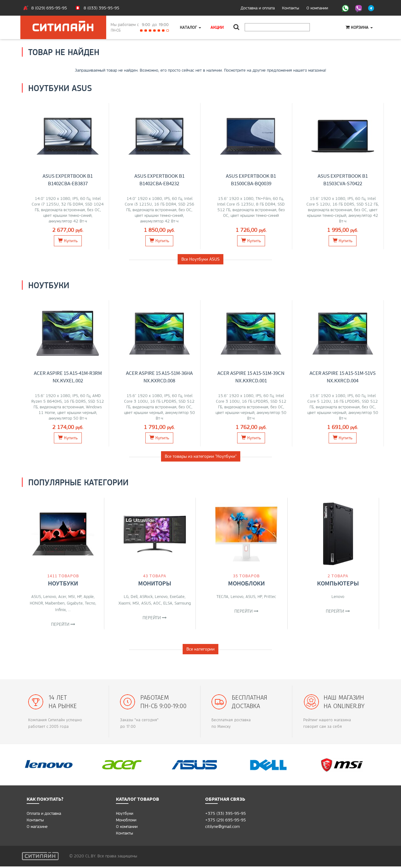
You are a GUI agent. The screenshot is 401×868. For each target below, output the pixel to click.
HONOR (36, 603)
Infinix (60, 610)
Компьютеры (338, 583)
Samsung (183, 603)
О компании (317, 8)
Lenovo (50, 596)
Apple (89, 596)
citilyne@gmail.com (222, 828)
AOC (157, 603)
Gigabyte (75, 603)
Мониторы (155, 583)
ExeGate (177, 596)
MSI (72, 596)
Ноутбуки (63, 583)
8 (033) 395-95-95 (102, 8)
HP (79, 596)
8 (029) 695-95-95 (49, 8)
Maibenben (55, 603)
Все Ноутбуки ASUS (200, 259)
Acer (62, 596)
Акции (217, 27)
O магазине (37, 828)
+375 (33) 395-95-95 (226, 815)
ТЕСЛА (222, 596)
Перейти (63, 624)
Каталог (190, 27)
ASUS (36, 596)
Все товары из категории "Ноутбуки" (201, 456)
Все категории (200, 651)
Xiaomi (124, 603)
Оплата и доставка (44, 815)
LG (126, 596)
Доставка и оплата (258, 8)
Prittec (270, 596)
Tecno (90, 603)
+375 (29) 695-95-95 (226, 821)
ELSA (168, 603)
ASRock (146, 596)
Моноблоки (246, 583)
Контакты (291, 8)
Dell (134, 596)
